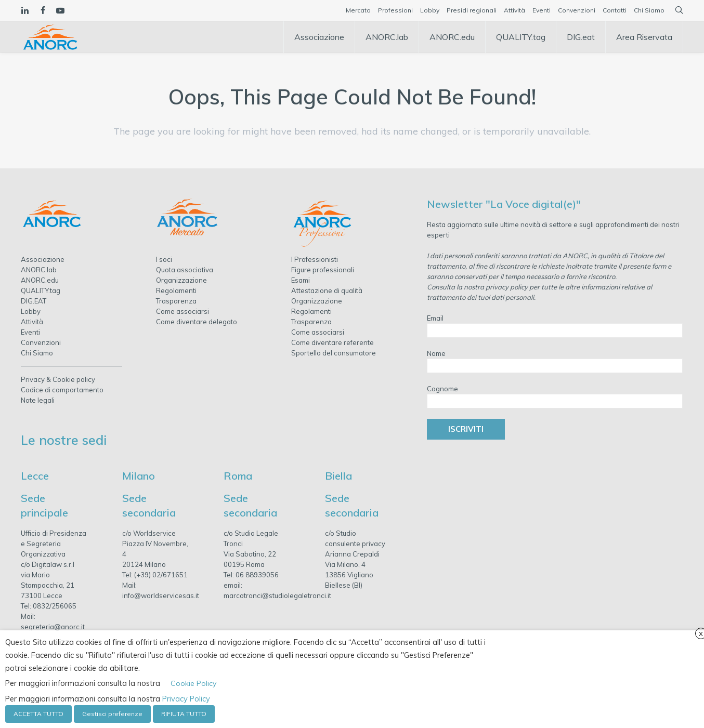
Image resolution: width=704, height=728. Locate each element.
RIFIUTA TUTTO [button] (184, 714)
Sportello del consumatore (334, 353)
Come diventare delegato (197, 322)
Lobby (430, 10)
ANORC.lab (39, 270)
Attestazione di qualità (327, 290)
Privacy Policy (186, 699)
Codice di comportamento (62, 390)
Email (435, 318)
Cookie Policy (193, 683)
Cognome (442, 389)
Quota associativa (185, 270)
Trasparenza (176, 301)
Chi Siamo (649, 10)
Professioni (395, 10)
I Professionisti (315, 259)
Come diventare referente (333, 342)
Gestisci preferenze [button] (112, 714)
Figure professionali (323, 270)
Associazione (43, 259)
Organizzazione (181, 280)
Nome (436, 353)
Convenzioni (577, 10)
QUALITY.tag (41, 290)
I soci (164, 259)
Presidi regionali (472, 10)
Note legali (38, 400)
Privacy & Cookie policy (58, 379)
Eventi (542, 10)
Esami (301, 280)
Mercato (358, 10)
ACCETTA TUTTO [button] (38, 714)
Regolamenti (176, 290)
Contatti (615, 10)
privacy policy (507, 287)
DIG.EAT (34, 301)
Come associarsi (182, 311)
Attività (514, 10)
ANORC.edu (40, 280)
